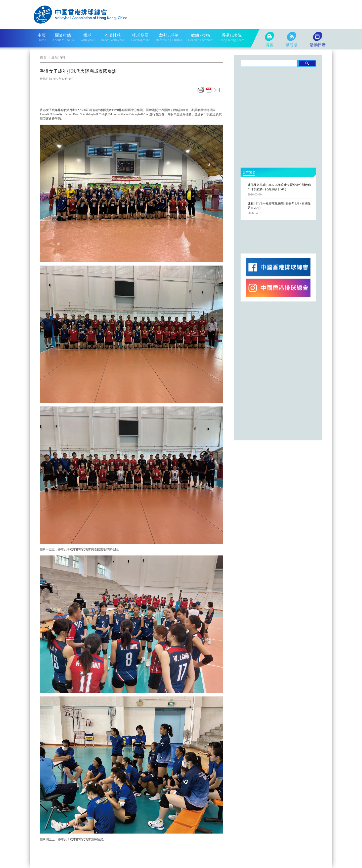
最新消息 (58, 57)
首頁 (43, 57)
